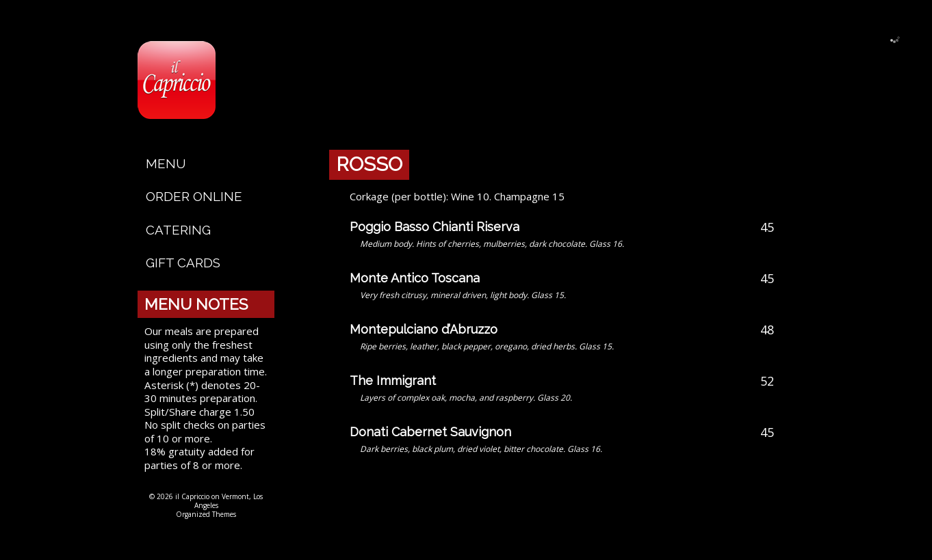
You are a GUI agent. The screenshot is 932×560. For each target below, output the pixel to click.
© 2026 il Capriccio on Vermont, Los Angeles (206, 501)
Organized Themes (206, 514)
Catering (178, 230)
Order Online (194, 196)
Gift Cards (183, 263)
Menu (166, 163)
